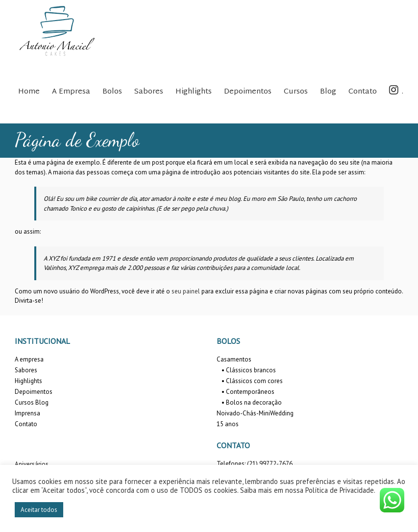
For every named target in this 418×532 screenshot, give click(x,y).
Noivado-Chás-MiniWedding (255, 413)
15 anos (228, 424)
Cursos (24, 402)
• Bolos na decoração (252, 402)
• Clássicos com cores (252, 381)
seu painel (186, 291)
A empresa (29, 359)
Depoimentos (34, 392)
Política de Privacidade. (340, 490)
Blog (42, 402)
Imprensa (27, 413)
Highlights (28, 381)
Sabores (26, 370)
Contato (26, 424)
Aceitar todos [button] (39, 510)
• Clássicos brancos (249, 370)
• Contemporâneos (248, 392)
